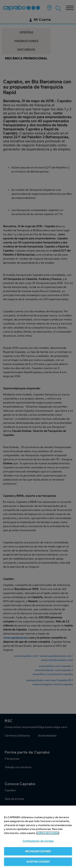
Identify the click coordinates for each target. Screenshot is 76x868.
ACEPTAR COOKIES (38, 862)
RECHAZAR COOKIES (38, 851)
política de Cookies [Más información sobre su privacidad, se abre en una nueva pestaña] (48, 833)
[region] (38, 837)
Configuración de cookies (38, 841)
